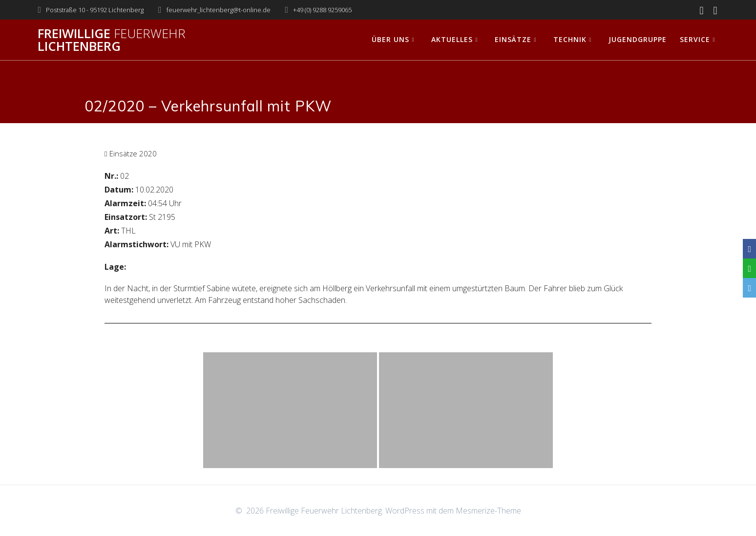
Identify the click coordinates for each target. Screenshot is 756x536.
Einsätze (513, 39)
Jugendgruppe (638, 39)
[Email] (749, 288)
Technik (570, 39)
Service (695, 39)
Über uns (390, 39)
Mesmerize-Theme (488, 511)
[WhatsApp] (749, 268)
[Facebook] (749, 249)
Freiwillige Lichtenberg (112, 40)
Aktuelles (452, 39)
